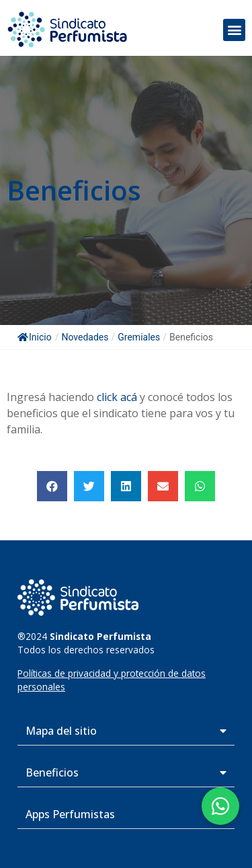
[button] (234, 30)
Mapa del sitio (61, 731)
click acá (117, 397)
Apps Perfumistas (70, 814)
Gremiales (139, 337)
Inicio (35, 337)
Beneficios (52, 772)
